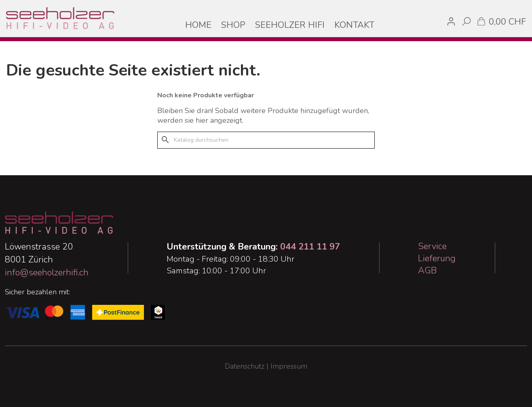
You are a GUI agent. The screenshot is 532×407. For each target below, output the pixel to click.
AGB (427, 271)
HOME (198, 25)
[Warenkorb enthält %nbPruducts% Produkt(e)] (501, 21)
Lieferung (437, 258)
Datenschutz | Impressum (266, 366)
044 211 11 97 (310, 247)
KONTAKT (354, 25)
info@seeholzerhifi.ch (47, 273)
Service (432, 246)
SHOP (233, 25)
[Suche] (266, 140)
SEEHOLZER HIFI (290, 25)
